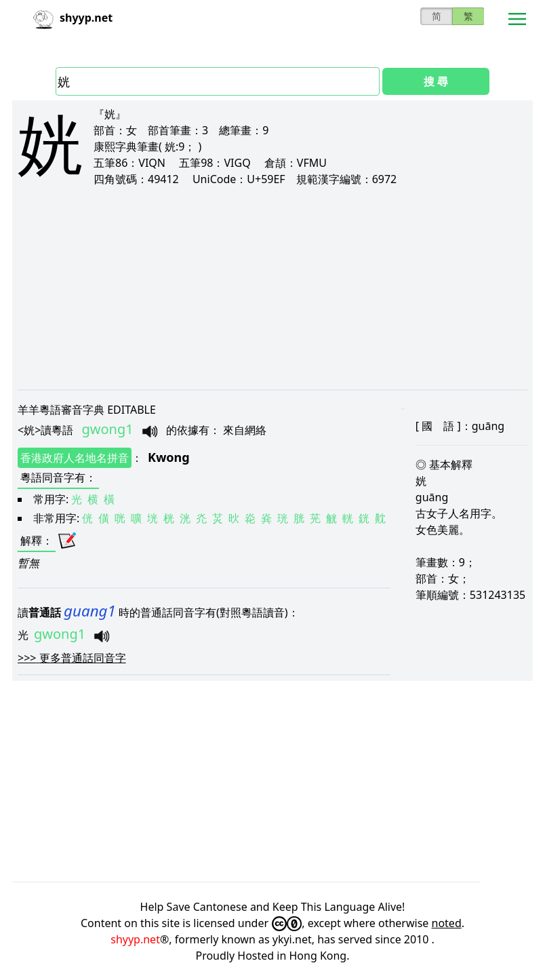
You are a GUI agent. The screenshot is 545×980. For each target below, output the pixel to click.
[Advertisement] (272, 288)
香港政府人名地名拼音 (75, 458)
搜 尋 (436, 81)
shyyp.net (135, 939)
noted (447, 923)
